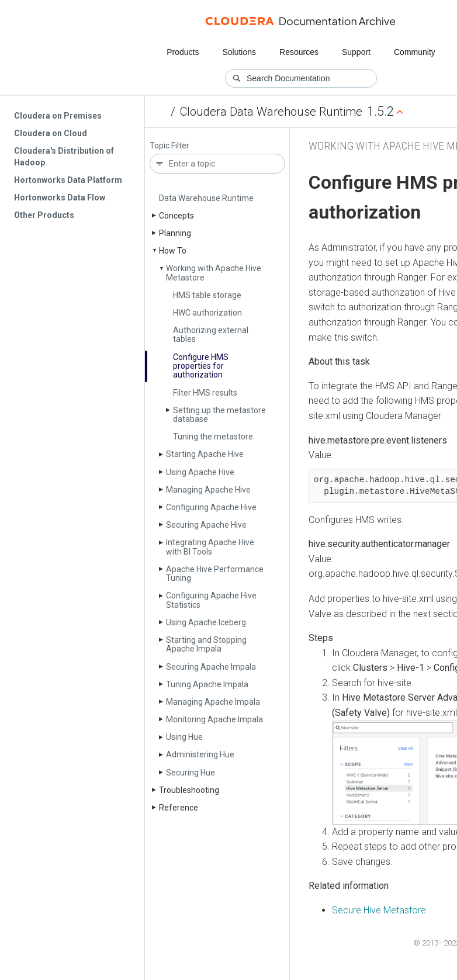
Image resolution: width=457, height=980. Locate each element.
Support (356, 52)
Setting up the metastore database (219, 415)
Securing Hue (191, 773)
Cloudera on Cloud (51, 133)
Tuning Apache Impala (207, 684)
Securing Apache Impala (211, 667)
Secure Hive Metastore (379, 910)
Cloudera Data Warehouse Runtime (271, 112)
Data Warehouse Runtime (206, 198)
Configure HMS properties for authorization (201, 366)
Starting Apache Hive (205, 454)
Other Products (44, 215)
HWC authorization (207, 313)
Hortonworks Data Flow (60, 198)
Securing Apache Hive (206, 525)
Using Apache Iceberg (206, 622)
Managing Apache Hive (208, 490)
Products (183, 52)
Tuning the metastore (213, 437)
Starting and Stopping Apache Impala (206, 644)
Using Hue (184, 737)
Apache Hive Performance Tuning (215, 574)
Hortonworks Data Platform (68, 180)
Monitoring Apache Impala (214, 719)
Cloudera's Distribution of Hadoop (64, 157)
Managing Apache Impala (213, 702)
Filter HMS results (205, 393)
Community (415, 52)
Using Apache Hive (200, 472)
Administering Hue (200, 754)
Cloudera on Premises (58, 116)
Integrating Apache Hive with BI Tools (210, 547)
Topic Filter (169, 146)
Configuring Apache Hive (211, 507)
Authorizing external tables (211, 335)
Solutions (239, 52)
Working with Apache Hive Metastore (214, 273)
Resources (299, 52)
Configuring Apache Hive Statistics (211, 600)
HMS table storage (207, 295)
